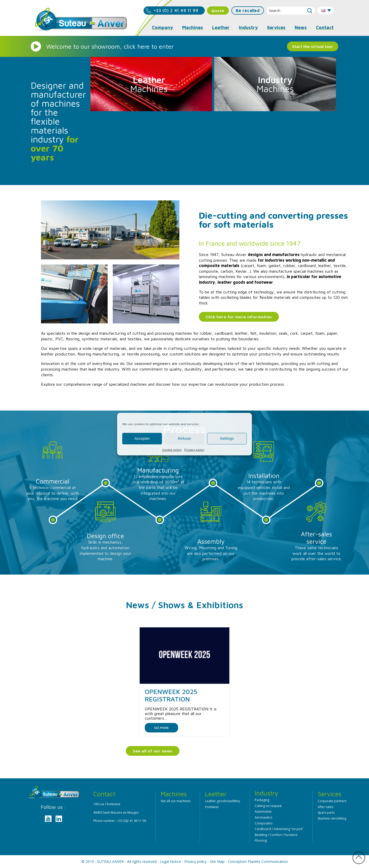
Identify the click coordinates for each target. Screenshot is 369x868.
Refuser (185, 438)
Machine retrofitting (332, 818)
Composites (264, 823)
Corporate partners (332, 801)
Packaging (262, 800)
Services (276, 28)
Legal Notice (170, 861)
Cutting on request (268, 806)
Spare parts (326, 813)
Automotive (263, 811)
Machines (193, 28)
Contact (325, 28)
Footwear (212, 807)
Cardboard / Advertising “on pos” (279, 829)
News (301, 28)
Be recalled (248, 11)
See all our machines (176, 801)
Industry (248, 28)
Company (162, 28)
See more (161, 728)
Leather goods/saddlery (223, 801)
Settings (227, 438)
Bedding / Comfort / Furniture (276, 835)
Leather (221, 28)
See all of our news (153, 751)
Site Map (217, 861)
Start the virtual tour (313, 46)
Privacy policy (194, 450)
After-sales (326, 807)
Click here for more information (239, 317)
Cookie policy (172, 450)
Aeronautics (263, 817)
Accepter (142, 438)
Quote (218, 11)
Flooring (261, 840)
